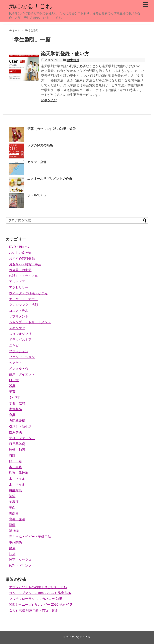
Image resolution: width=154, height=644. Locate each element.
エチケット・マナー (23, 299)
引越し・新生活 (20, 427)
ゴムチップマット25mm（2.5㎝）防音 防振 (40, 593)
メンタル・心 (19, 369)
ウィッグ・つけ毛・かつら (28, 293)
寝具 (12, 415)
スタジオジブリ (20, 334)
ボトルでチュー (38, 195)
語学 (12, 525)
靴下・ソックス (20, 560)
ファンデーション (22, 357)
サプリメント (19, 316)
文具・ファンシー (22, 438)
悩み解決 (15, 432)
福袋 (12, 496)
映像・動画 (17, 450)
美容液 (14, 502)
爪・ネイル (17, 479)
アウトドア (17, 282)
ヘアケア (15, 363)
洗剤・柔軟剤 (19, 473)
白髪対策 (15, 490)
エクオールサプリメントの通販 (50, 179)
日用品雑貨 (17, 444)
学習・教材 (17, 403)
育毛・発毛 (17, 519)
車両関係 (15, 542)
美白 (12, 508)
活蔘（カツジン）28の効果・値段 (52, 129)
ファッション (19, 351)
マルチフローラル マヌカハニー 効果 (36, 599)
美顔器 (14, 513)
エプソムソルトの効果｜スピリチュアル (38, 587)
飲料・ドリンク (20, 566)
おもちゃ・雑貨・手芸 (25, 264)
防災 (12, 554)
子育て (14, 392)
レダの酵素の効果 (40, 145)
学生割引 (73, 60)
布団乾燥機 (17, 421)
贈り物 (14, 531)
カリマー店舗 (37, 162)
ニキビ (14, 345)
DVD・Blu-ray (19, 247)
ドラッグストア (20, 340)
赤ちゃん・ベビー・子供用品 (30, 537)
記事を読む (49, 100)
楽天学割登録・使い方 (65, 54)
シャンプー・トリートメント (30, 322)
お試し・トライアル (23, 276)
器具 (12, 386)
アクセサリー (19, 287)
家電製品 (15, 409)
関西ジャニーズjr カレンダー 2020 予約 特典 (41, 605)
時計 (12, 455)
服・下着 (15, 461)
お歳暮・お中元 (20, 270)
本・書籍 (15, 467)
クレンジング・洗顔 (23, 305)
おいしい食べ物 (20, 253)
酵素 (12, 548)
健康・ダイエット (22, 374)
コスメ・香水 (19, 311)
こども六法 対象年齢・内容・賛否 (33, 610)
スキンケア (17, 328)
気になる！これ (30, 6)
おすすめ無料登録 (22, 258)
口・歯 (14, 380)
